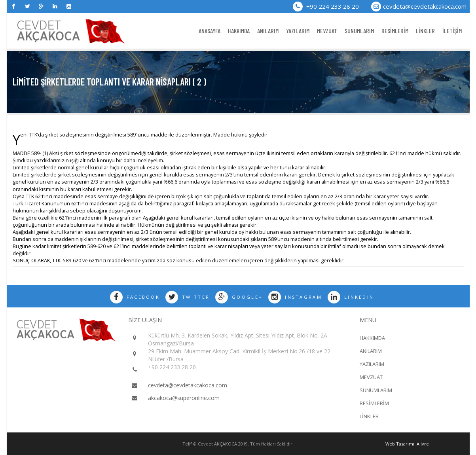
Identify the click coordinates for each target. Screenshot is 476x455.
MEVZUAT (327, 31)
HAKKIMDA (239, 31)
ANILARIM (268, 31)
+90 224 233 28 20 (326, 6)
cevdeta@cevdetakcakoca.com (425, 6)
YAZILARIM (298, 31)
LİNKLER (425, 31)
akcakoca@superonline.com (184, 398)
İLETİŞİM (452, 31)
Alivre (423, 444)
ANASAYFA (210, 31)
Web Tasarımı (400, 444)
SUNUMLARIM (359, 31)
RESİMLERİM (395, 31)
